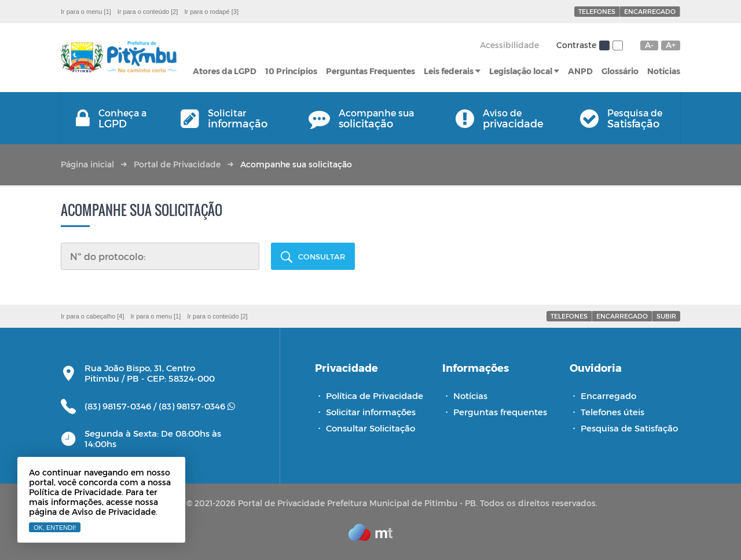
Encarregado (650, 11)
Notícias (664, 71)
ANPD (580, 71)
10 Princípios (291, 71)
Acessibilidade (509, 45)
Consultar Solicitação (370, 428)
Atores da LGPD (225, 71)
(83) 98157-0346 (197, 406)
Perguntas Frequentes (370, 71)
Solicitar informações (371, 412)
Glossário (620, 71)
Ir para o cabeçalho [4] (92, 316)
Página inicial (87, 164)
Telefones (597, 11)
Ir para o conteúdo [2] (148, 12)
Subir (666, 316)
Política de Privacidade (375, 396)
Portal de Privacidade (177, 164)
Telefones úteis (612, 412)
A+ (671, 45)
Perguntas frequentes (500, 412)
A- (649, 45)
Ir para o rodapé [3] (211, 12)
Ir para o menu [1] (86, 12)
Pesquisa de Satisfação (629, 428)
